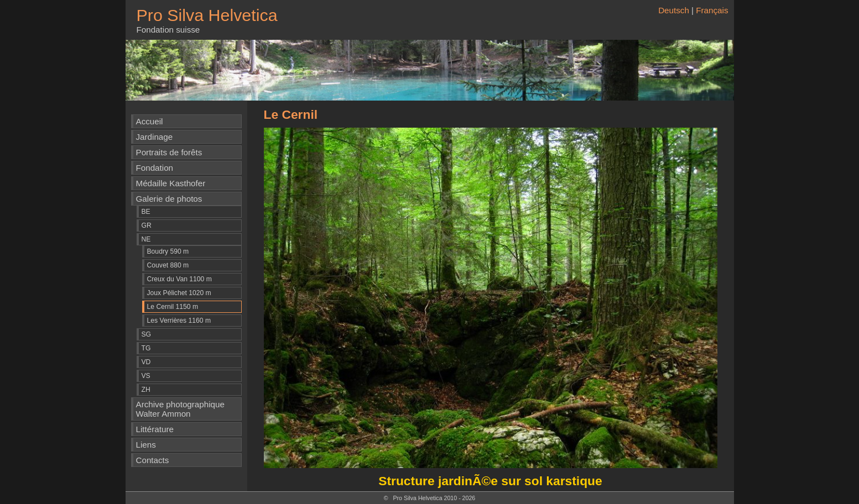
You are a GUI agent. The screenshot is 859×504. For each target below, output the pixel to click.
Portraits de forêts (169, 152)
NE (146, 239)
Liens (146, 445)
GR (147, 225)
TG (146, 348)
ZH (146, 390)
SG (147, 334)
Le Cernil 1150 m (173, 307)
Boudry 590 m (168, 251)
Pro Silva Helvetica (207, 15)
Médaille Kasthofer (171, 183)
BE (146, 212)
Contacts (153, 460)
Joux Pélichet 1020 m (179, 293)
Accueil (150, 121)
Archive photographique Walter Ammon (180, 409)
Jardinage (155, 137)
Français (712, 10)
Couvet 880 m (168, 265)
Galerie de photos (169, 199)
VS (146, 376)
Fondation (155, 168)
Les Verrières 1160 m (179, 321)
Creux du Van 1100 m (179, 279)
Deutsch (674, 10)
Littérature (155, 429)
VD (146, 362)
